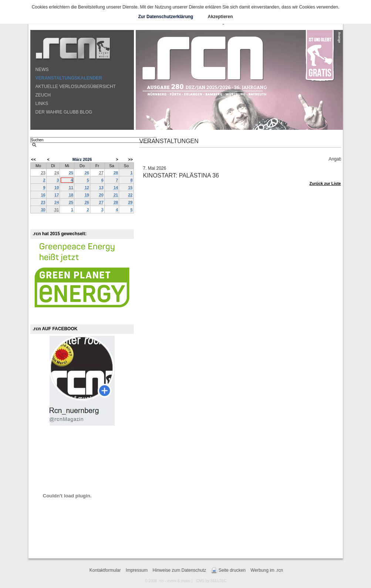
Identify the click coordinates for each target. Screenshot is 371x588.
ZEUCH (43, 95)
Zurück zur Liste (325, 183)
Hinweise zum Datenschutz (180, 570)
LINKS (42, 104)
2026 (87, 159)
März (77, 159)
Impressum (137, 570)
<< (33, 159)
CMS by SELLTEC (211, 581)
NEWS (42, 70)
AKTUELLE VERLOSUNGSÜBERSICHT (76, 87)
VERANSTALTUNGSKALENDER (69, 78)
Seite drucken (228, 571)
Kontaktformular (105, 570)
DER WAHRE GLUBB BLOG (64, 112)
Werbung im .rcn (267, 570)
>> (130, 159)
